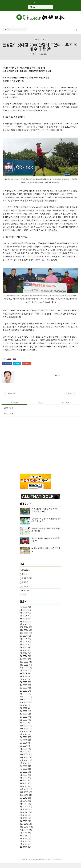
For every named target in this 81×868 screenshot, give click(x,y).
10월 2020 (24, 765)
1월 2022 (24, 728)
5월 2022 (24, 716)
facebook (7, 367)
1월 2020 (24, 792)
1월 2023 (24, 699)
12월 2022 (24, 702)
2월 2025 (24, 626)
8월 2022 (24, 710)
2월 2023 (24, 696)
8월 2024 (24, 644)
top (44, 41)
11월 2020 (24, 763)
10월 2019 (24, 800)
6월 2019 (24, 812)
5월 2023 (24, 687)
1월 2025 (24, 629)
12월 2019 (24, 794)
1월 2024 (24, 664)
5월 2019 (24, 815)
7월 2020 (24, 774)
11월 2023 (24, 670)
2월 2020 (24, 789)
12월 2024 (24, 632)
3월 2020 (24, 786)
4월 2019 (24, 818)
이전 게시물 (68, 398)
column (26, 596)
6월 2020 (24, 777)
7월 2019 (24, 809)
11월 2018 (24, 832)
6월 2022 (24, 713)
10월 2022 (24, 708)
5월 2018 (24, 849)
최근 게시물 (12, 398)
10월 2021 (24, 737)
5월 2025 (24, 618)
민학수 (34, 57)
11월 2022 (24, 705)
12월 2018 (24, 829)
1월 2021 (24, 757)
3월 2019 (24, 820)
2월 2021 (24, 754)
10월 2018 (24, 835)
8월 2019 (24, 806)
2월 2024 (24, 661)
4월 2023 (24, 690)
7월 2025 (24, 612)
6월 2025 (24, 615)
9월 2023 (24, 676)
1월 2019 (24, 826)
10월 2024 (24, 638)
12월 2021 (24, 731)
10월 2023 (24, 673)
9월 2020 (24, 768)
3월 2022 (24, 722)
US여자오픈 (27, 583)
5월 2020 (24, 780)
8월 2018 (24, 841)
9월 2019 (24, 803)
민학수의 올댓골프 (39, 865)
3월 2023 (24, 693)
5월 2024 (24, 653)
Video (25, 591)
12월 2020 (24, 760)
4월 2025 (24, 621)
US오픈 (25, 587)
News (37, 41)
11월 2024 (24, 635)
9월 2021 (24, 739)
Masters (26, 575)
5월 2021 (24, 748)
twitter (17, 367)
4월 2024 (24, 655)
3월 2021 (24, 751)
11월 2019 (24, 797)
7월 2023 (24, 681)
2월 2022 (24, 725)
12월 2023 (24, 667)
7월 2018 (24, 844)
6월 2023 (24, 684)
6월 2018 (24, 846)
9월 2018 (24, 838)
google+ (27, 367)
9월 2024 (24, 641)
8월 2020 (24, 771)
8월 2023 (24, 679)
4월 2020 (24, 783)
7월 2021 (24, 745)
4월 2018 (24, 852)
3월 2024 (24, 658)
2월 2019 (24, 823)
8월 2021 (24, 742)
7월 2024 (24, 647)
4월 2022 (24, 719)
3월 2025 (24, 624)
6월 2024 (24, 650)
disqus (40, 408)
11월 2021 (24, 734)
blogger (14, 408)
